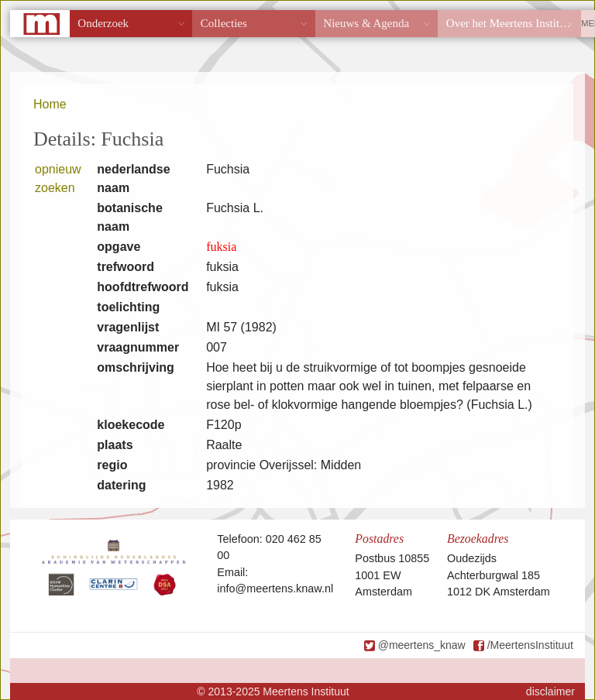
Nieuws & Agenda (366, 23)
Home (50, 104)
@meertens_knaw (422, 645)
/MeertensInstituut (530, 645)
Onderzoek (103, 23)
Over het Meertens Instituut (510, 23)
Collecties (224, 23)
